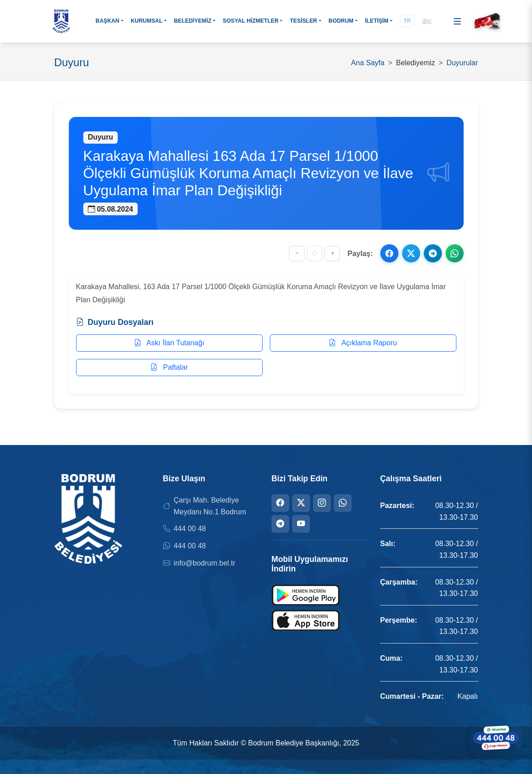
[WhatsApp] (343, 503)
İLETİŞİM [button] (377, 21)
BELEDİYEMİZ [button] (193, 21)
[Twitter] (301, 503)
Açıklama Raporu (363, 343)
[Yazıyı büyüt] (332, 254)
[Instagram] (322, 503)
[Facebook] (280, 503)
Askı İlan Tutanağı (169, 343)
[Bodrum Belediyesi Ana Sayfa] (62, 21)
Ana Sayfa (368, 63)
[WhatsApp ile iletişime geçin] (496, 738)
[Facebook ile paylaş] (389, 253)
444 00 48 (190, 529)
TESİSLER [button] (303, 21)
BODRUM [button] (341, 21)
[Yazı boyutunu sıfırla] (314, 254)
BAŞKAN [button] (108, 21)
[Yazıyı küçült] (297, 254)
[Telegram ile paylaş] (433, 253)
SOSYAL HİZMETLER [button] (251, 21)
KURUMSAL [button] (147, 21)
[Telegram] (280, 524)
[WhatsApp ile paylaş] (455, 253)
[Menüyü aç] (457, 21)
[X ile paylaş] (411, 253)
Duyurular (462, 63)
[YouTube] (301, 524)
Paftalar (169, 367)
